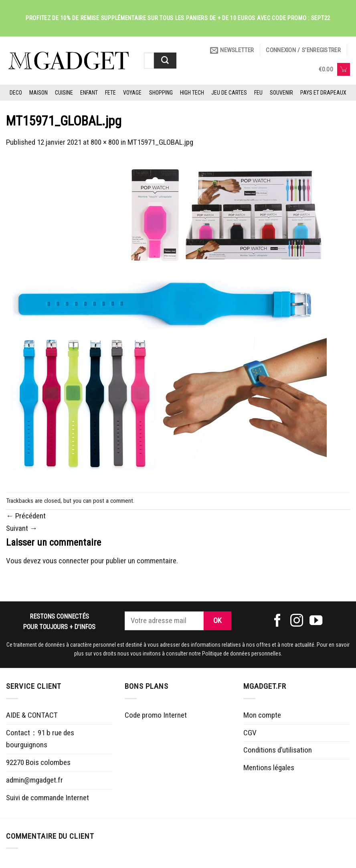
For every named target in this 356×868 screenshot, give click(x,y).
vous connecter (66, 561)
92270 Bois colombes (38, 762)
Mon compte (262, 715)
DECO (16, 93)
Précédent (26, 516)
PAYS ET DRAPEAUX (323, 93)
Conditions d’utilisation (278, 750)
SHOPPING (161, 93)
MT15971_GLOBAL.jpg (160, 142)
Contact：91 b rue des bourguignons (40, 739)
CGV (250, 733)
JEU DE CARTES (229, 93)
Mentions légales (269, 768)
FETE (110, 93)
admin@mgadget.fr (34, 780)
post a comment (113, 501)
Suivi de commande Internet (48, 798)
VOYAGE (132, 93)
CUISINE (64, 93)
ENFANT (89, 93)
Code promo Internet (156, 715)
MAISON (38, 93)
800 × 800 (105, 142)
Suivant (22, 528)
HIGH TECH (192, 93)
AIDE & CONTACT (32, 715)
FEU (258, 93)
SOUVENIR (281, 93)
